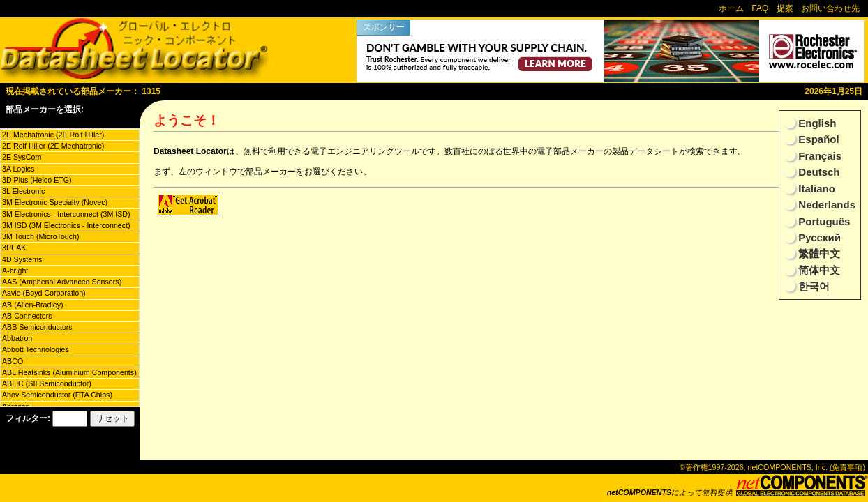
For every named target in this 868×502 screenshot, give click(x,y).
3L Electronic (23, 191)
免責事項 (847, 467)
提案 (785, 8)
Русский (818, 237)
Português (823, 221)
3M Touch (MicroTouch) (41, 236)
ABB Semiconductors (37, 327)
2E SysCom (22, 157)
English (816, 123)
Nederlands (825, 205)
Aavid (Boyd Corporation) (44, 293)
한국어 (813, 286)
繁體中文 (818, 253)
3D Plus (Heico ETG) (37, 180)
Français (818, 156)
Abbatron (17, 338)
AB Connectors (27, 316)
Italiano (815, 189)
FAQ (760, 8)
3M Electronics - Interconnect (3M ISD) (66, 214)
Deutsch (817, 172)
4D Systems (22, 259)
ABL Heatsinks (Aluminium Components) (69, 372)
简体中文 (818, 270)
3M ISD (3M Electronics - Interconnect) (66, 225)
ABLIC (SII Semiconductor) (47, 383)
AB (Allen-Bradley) (33, 305)
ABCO (13, 361)
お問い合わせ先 (830, 8)
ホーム (731, 8)
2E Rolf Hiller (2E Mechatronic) (53, 146)
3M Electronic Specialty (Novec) (55, 202)
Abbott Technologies (36, 349)
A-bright (15, 271)
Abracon (16, 406)
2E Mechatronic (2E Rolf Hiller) (53, 135)
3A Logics (18, 169)
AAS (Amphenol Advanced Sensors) (62, 282)
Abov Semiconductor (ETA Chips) (57, 395)
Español (817, 139)
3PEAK (14, 248)
